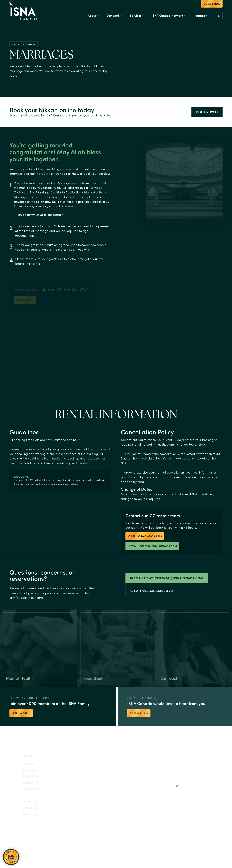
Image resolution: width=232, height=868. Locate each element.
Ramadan (200, 15)
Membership (24, 814)
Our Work (113, 15)
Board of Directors (27, 776)
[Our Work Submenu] (121, 15)
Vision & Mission (25, 770)
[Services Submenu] (143, 15)
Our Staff (21, 783)
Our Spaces (23, 801)
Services (136, 15)
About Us (21, 764)
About (92, 15)
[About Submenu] (98, 15)
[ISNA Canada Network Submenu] (185, 15)
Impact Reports (25, 789)
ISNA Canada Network (167, 15)
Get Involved (23, 807)
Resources (22, 795)
